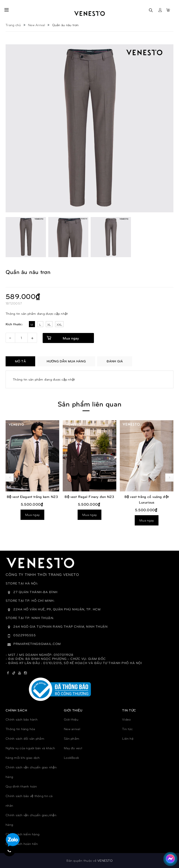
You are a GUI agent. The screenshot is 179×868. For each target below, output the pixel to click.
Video (126, 719)
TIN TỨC (129, 710)
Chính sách (16, 710)
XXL (59, 325)
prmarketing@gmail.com (37, 644)
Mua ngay (71, 338)
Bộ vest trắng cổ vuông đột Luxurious (147, 499)
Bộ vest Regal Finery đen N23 (89, 497)
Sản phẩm (72, 738)
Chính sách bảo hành (22, 719)
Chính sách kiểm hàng (22, 834)
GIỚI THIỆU (73, 710)
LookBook (71, 758)
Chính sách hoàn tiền (22, 844)
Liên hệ (128, 738)
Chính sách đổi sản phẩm (25, 738)
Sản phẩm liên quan (89, 404)
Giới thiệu (71, 719)
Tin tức (127, 729)
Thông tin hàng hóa (20, 729)
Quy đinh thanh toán (21, 786)
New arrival (72, 729)
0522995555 (24, 635)
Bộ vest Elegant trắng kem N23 (32, 497)
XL (49, 325)
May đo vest (73, 748)
